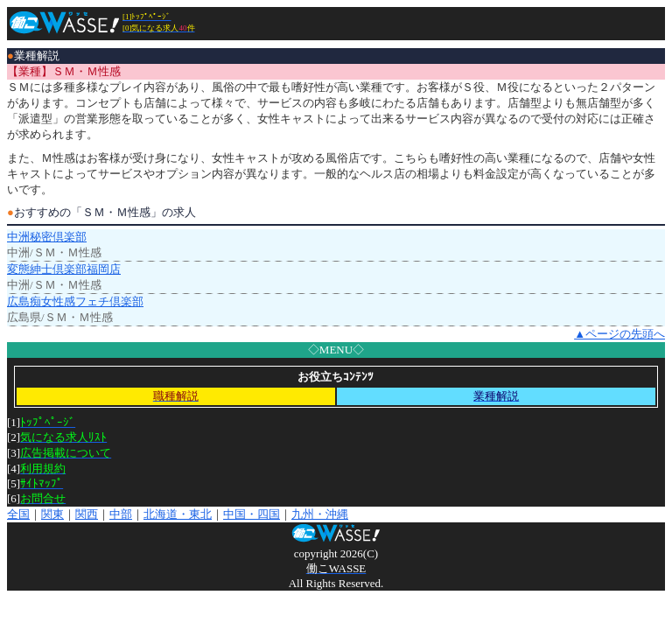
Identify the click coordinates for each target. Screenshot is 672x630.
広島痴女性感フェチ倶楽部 (75, 301)
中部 (121, 514)
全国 (18, 514)
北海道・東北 (178, 514)
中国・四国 (252, 514)
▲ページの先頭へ (619, 334)
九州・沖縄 (320, 514)
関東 (52, 514)
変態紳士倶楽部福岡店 (64, 269)
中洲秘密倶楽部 (47, 237)
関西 (87, 514)
